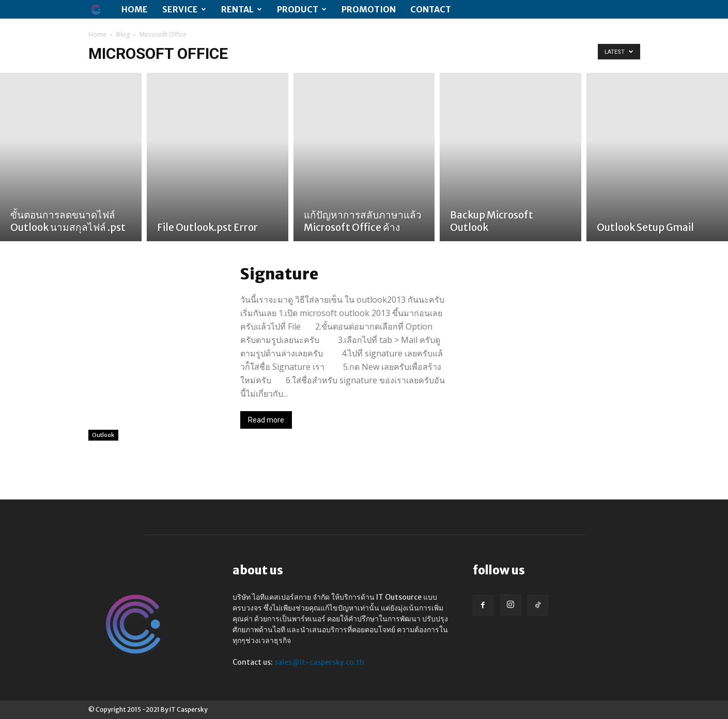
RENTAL (242, 9)
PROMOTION (369, 9)
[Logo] (101, 10)
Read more (266, 420)
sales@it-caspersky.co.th (319, 662)
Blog (123, 34)
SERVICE (184, 9)
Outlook (104, 434)
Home (135, 9)
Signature (279, 274)
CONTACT (431, 9)
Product (302, 9)
